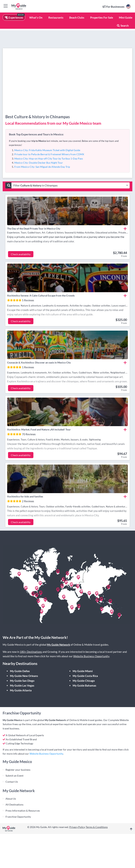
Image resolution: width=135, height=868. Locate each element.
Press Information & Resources (23, 811)
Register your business (18, 770)
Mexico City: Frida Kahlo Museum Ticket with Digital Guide (47, 150)
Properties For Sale (102, 18)
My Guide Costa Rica (85, 676)
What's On (36, 18)
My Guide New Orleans (24, 676)
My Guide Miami (83, 671)
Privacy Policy (77, 827)
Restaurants (56, 18)
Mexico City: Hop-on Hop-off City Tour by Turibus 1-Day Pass (49, 159)
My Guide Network (58, 645)
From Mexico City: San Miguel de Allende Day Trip (42, 167)
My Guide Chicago (84, 681)
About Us (11, 799)
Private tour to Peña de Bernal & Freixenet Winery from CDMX (49, 154)
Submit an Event (14, 776)
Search (123, 26)
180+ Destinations (31, 652)
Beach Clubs (77, 18)
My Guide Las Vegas (22, 685)
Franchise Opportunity (18, 817)
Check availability (21, 254)
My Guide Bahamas (84, 685)
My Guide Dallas (20, 671)
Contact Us (12, 782)
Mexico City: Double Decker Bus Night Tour (39, 163)
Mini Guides (126, 18)
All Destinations (14, 805)
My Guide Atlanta (21, 690)
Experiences (14, 18)
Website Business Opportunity (91, 656)
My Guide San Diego (22, 681)
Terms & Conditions (97, 827)
